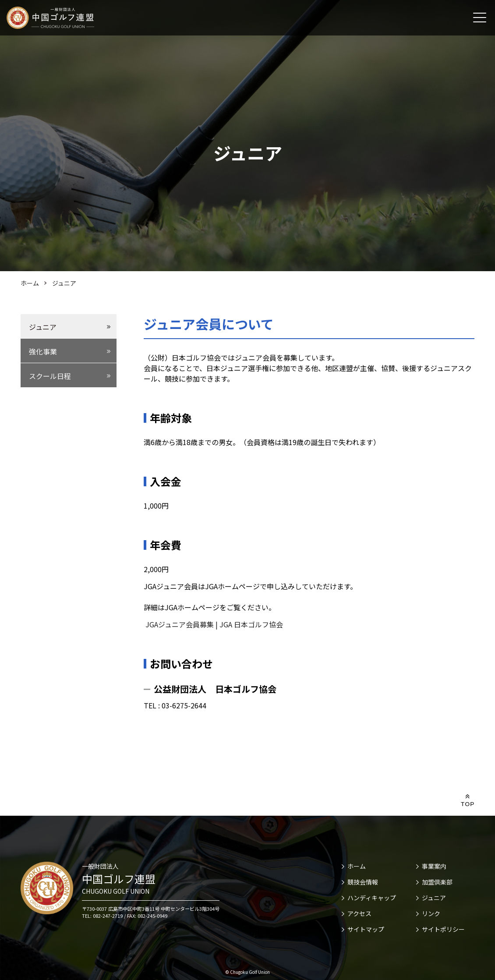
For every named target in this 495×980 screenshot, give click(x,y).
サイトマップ (366, 929)
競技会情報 (363, 882)
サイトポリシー (443, 929)
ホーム (357, 866)
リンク (431, 913)
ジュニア (434, 898)
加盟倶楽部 (437, 882)
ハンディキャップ (372, 898)
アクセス (359, 913)
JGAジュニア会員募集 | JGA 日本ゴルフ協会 (213, 624)
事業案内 (434, 866)
